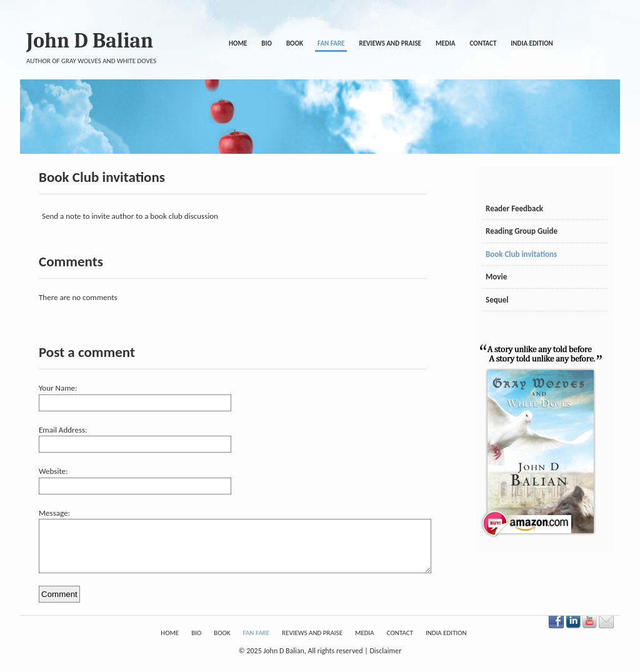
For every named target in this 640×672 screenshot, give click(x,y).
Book (295, 43)
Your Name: (58, 388)
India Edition (532, 43)
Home (238, 43)
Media (446, 43)
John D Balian (90, 41)
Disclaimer (385, 660)
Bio (267, 43)
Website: (53, 471)
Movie (496, 277)
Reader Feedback (514, 208)
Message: (54, 513)
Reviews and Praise (390, 43)
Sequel (497, 300)
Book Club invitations (521, 254)
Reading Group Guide (522, 231)
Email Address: (63, 430)
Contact (483, 43)
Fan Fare (331, 43)
